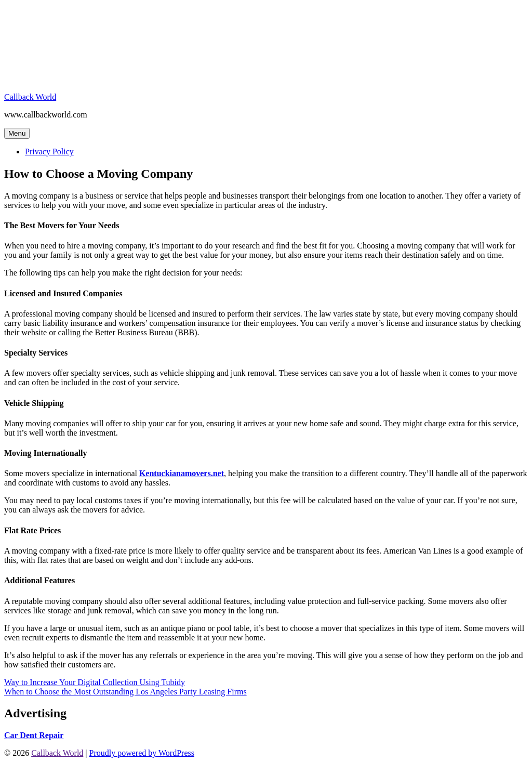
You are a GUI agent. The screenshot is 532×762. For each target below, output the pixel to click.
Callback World (30, 97)
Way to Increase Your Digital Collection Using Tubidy (95, 682)
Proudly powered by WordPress (142, 753)
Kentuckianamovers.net (182, 473)
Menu (17, 133)
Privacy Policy (49, 152)
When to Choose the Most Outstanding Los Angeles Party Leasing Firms (125, 692)
